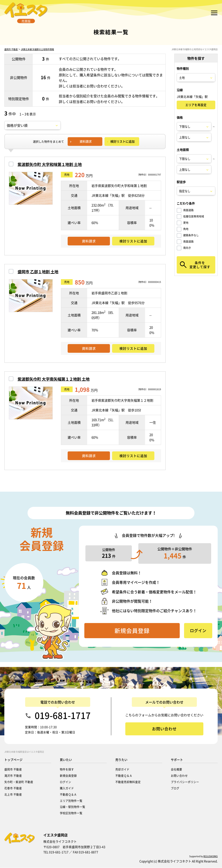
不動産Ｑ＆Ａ (68, 795)
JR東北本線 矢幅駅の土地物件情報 (37, 54)
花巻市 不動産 (13, 788)
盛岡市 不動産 (11, 54)
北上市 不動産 (13, 795)
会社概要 (176, 769)
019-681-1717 (63, 716)
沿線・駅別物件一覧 (73, 807)
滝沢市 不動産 (13, 776)
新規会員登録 (68, 776)
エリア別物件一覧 (71, 801)
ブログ (175, 788)
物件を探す (67, 769)
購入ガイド (67, 788)
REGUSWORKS (211, 856)
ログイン (65, 782)
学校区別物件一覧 (71, 813)
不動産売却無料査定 (128, 782)
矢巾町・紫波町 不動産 (19, 782)
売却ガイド (122, 769)
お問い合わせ (179, 776)
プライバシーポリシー (185, 782)
